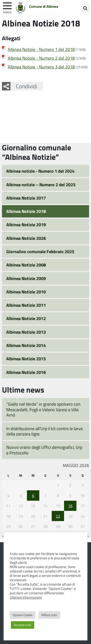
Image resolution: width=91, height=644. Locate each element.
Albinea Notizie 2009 (26, 278)
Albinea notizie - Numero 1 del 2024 (40, 171)
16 (70, 506)
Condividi (27, 86)
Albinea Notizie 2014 (26, 345)
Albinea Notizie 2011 (26, 305)
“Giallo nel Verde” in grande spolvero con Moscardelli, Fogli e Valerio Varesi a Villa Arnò (43, 409)
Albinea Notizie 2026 (26, 238)
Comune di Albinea (44, 7)
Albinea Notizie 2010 (26, 292)
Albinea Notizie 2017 (26, 198)
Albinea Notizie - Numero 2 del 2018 (41, 58)
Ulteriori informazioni (26, 597)
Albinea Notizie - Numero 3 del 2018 (41, 67)
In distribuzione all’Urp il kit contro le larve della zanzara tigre (45, 431)
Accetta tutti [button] (23, 625)
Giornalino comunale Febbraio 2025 (40, 251)
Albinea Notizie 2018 (26, 211)
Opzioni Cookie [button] (23, 615)
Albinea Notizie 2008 (26, 265)
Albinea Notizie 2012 (26, 318)
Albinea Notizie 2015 (26, 359)
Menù (7, 12)
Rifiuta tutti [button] (49, 615)
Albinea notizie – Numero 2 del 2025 (41, 185)
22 (58, 516)
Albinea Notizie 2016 (26, 372)
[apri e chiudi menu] (7, 5)
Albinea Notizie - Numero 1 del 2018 (41, 49)
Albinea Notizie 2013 (26, 332)
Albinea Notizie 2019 (26, 225)
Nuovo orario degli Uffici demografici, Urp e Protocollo (44, 450)
